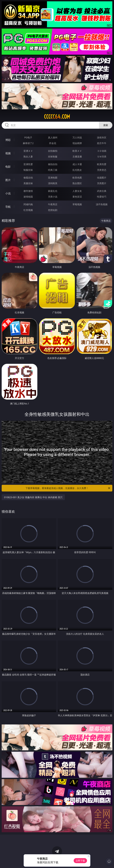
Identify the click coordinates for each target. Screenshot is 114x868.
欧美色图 (77, 178)
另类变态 (102, 170)
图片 (8, 180)
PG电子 (28, 137)
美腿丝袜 (28, 183)
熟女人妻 (28, 157)
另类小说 (53, 197)
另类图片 (102, 183)
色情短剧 (53, 210)
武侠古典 (102, 191)
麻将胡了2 (28, 143)
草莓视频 (77, 204)
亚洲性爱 (28, 164)
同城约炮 (28, 204)
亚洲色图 (53, 178)
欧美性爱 (102, 164)
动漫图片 (102, 178)
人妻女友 (77, 191)
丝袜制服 (53, 157)
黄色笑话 (77, 197)
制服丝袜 (28, 170)
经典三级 (53, 170)
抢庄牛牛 (102, 143)
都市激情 (28, 191)
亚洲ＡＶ (28, 151)
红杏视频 (28, 210)
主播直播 (77, 157)
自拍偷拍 (53, 151)
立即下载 (80, 861)
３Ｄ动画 (102, 151)
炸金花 (53, 143)
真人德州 (53, 137)
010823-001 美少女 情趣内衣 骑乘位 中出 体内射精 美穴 (33, 497)
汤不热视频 (102, 204)
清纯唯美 (53, 183)
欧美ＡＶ (77, 151)
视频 (8, 153)
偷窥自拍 (28, 178)
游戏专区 (102, 137)
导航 (8, 207)
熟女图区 (77, 183)
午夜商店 (53, 204)
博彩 (8, 140)
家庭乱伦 (53, 191)
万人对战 (77, 137)
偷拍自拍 (53, 164)
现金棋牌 (77, 143)
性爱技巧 (102, 197)
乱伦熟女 (77, 170)
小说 (8, 193)
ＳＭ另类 (102, 157)
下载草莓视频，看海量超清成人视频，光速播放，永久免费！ (68, 488)
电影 (8, 167)
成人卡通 (77, 164)
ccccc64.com (57, 117)
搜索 (106, 125)
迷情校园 (28, 197)
